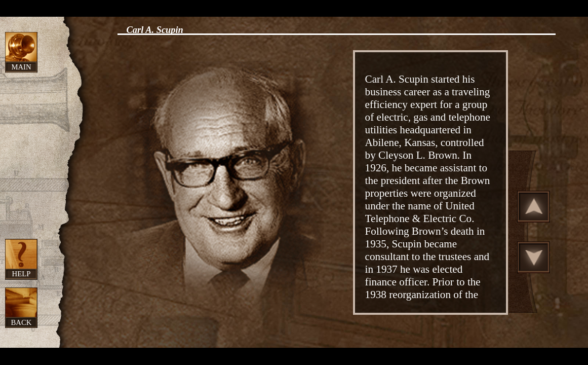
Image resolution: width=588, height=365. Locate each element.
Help (22, 274)
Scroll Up (534, 206)
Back (22, 322)
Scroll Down (534, 257)
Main (21, 67)
